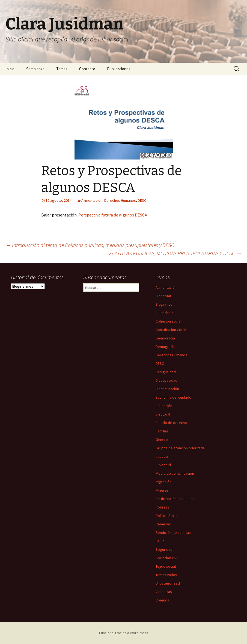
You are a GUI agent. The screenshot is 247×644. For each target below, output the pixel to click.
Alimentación (92, 200)
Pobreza (163, 507)
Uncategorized (168, 583)
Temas (62, 69)
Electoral (163, 414)
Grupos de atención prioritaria (180, 448)
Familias (162, 431)
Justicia (162, 456)
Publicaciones (119, 69)
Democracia (165, 338)
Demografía (165, 347)
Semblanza (35, 69)
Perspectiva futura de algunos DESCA (113, 215)
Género (162, 440)
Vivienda (162, 600)
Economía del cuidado (173, 397)
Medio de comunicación (175, 473)
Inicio (10, 69)
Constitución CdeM (171, 330)
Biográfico (164, 304)
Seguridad (164, 549)
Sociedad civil (167, 558)
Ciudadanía (164, 313)
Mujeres (162, 490)
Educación (164, 406)
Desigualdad (166, 372)
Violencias (164, 592)
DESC (142, 200)
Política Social (167, 516)
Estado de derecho (171, 423)
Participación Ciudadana (175, 499)
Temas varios (166, 575)
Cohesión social (168, 321)
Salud (160, 541)
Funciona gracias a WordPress (124, 633)
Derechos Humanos (120, 200)
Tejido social (166, 566)
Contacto (87, 69)
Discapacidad (166, 380)
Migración (163, 482)
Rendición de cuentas (173, 532)
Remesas (163, 524)
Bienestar (163, 296)
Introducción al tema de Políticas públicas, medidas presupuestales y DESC (90, 245)
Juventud (163, 465)
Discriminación (167, 389)
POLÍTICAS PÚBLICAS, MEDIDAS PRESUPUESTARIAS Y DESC (175, 253)
